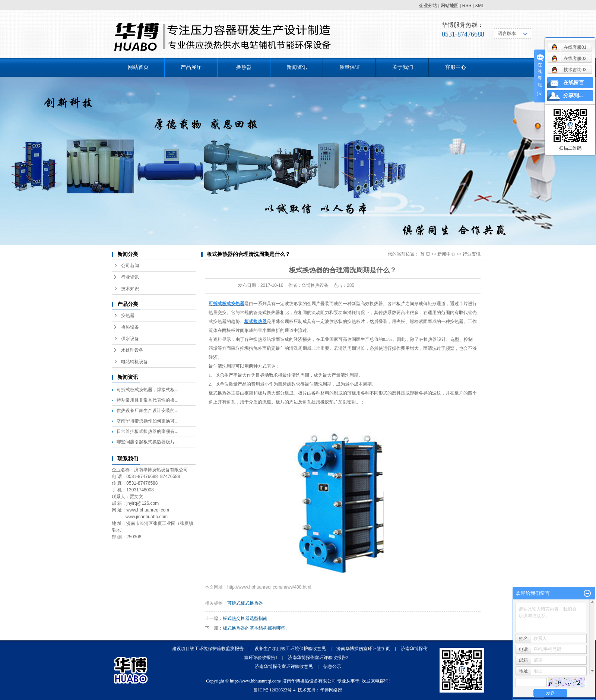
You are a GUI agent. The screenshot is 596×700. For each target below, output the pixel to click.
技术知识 (130, 289)
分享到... (573, 96)
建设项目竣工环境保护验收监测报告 (208, 649)
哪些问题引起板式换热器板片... (148, 442)
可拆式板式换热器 (245, 603)
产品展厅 (191, 67)
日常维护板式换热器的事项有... (148, 431)
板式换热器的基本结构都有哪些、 (256, 628)
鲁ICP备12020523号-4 (275, 690)
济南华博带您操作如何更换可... (148, 421)
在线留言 (574, 83)
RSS (467, 6)
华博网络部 (331, 690)
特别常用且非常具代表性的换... (148, 400)
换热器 (244, 67)
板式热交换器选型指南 (245, 618)
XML (480, 6)
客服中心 (456, 67)
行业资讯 (130, 277)
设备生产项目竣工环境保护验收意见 (290, 649)
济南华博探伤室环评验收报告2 (318, 658)
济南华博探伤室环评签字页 (363, 649)
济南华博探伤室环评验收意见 (284, 666)
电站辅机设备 (134, 362)
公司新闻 (130, 266)
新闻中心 (446, 254)
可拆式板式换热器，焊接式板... (148, 390)
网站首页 (138, 67)
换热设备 (130, 327)
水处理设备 (132, 350)
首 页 (425, 254)
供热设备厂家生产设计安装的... (148, 411)
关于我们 (403, 67)
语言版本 (507, 34)
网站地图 (450, 6)
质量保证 (350, 67)
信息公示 (332, 666)
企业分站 (428, 6)
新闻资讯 (297, 67)
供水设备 (130, 339)
